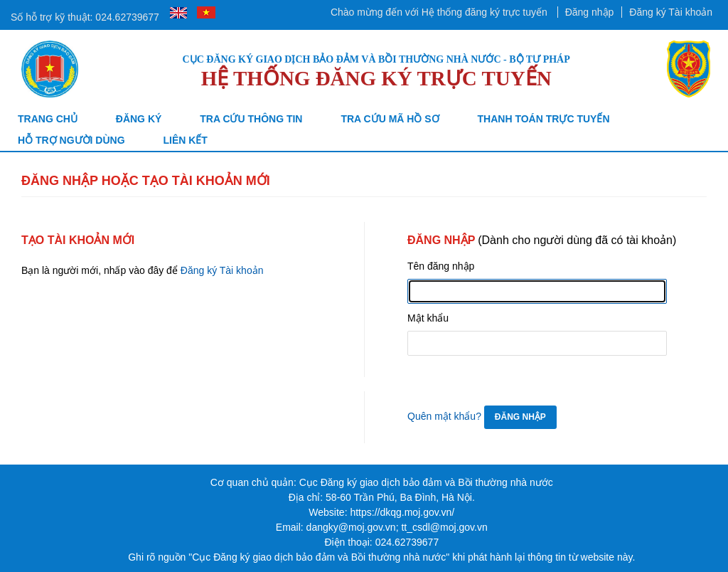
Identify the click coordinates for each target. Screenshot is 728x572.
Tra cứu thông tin (251, 119)
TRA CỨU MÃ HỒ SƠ (390, 119)
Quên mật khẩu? (444, 416)
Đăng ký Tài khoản (671, 12)
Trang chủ (48, 119)
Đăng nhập (590, 12)
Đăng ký (139, 119)
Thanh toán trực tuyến (544, 119)
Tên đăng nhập (441, 266)
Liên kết (185, 140)
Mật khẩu (428, 318)
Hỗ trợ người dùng (71, 140)
